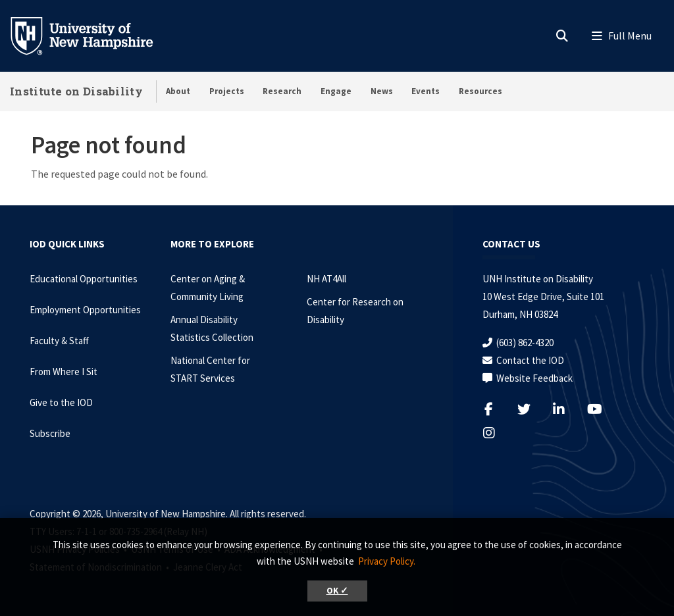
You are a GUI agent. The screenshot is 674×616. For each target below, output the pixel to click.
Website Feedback (534, 378)
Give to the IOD (61, 402)
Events (426, 91)
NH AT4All (326, 279)
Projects (227, 91)
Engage (336, 91)
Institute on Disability (76, 91)
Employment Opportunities (85, 310)
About (178, 91)
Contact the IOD (530, 360)
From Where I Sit (64, 372)
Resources (480, 91)
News (382, 91)
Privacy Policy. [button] (387, 561)
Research (282, 91)
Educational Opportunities (84, 279)
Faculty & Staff (59, 341)
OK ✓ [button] (337, 591)
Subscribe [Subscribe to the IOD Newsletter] (50, 433)
